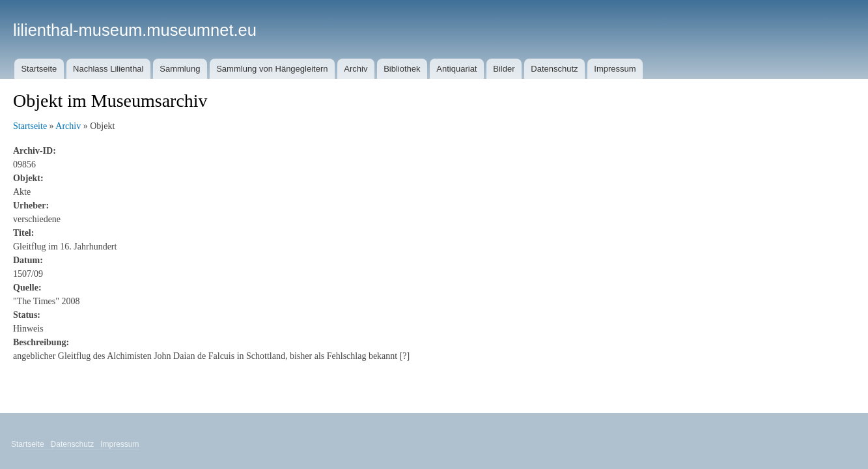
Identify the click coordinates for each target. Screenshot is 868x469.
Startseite (39, 69)
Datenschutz (554, 69)
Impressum (615, 69)
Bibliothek (402, 69)
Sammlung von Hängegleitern (272, 69)
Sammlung (180, 69)
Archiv (356, 69)
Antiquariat (456, 69)
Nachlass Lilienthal (108, 69)
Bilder (504, 69)
